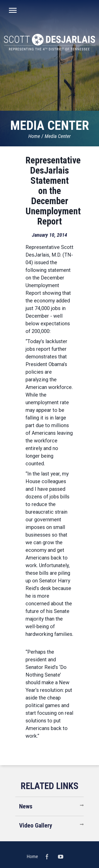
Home (34, 136)
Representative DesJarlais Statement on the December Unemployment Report (53, 191)
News (26, 806)
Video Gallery (36, 825)
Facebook (47, 857)
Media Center (58, 136)
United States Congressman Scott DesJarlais (49, 42)
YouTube (61, 857)
